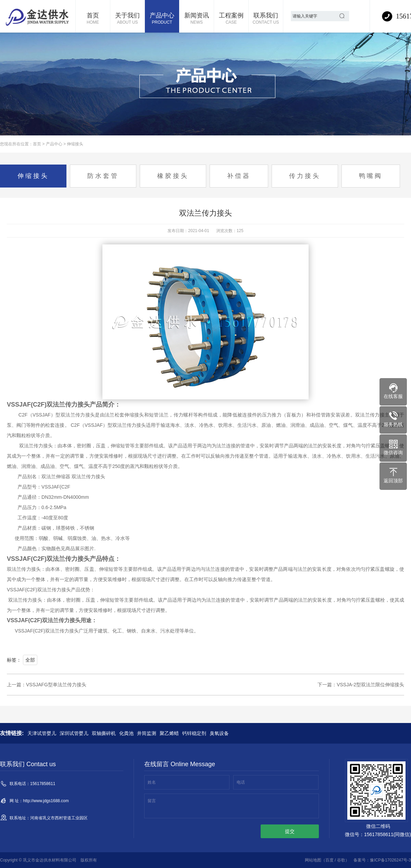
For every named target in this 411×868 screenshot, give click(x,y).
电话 (241, 782)
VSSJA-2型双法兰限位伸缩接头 (370, 685)
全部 (30, 660)
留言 (152, 801)
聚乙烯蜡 (169, 733)
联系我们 (266, 19)
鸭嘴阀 (371, 176)
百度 (329, 860)
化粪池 (126, 733)
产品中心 (162, 19)
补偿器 (239, 176)
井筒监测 (147, 733)
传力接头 (305, 176)
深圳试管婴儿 (74, 733)
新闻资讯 (197, 19)
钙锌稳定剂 (194, 733)
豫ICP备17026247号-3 (390, 860)
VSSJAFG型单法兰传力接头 (56, 685)
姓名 (152, 782)
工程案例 (231, 19)
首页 (93, 19)
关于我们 (127, 19)
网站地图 (313, 860)
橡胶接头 (173, 176)
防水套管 (103, 176)
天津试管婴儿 (42, 733)
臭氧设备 (219, 733)
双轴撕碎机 (104, 733)
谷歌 (341, 860)
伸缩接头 (75, 144)
